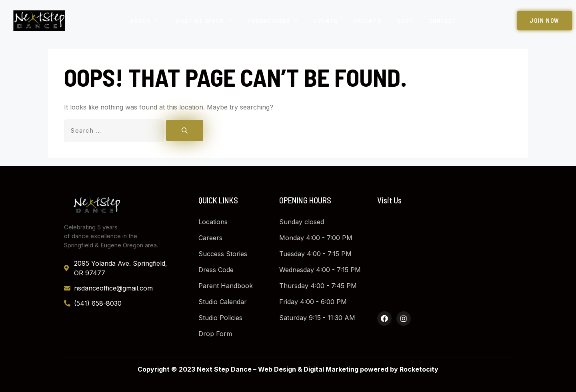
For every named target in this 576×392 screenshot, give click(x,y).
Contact (443, 21)
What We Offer (204, 21)
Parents (368, 21)
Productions (273, 21)
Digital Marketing (331, 369)
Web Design (277, 369)
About (145, 21)
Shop (405, 21)
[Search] (185, 130)
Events (326, 21)
